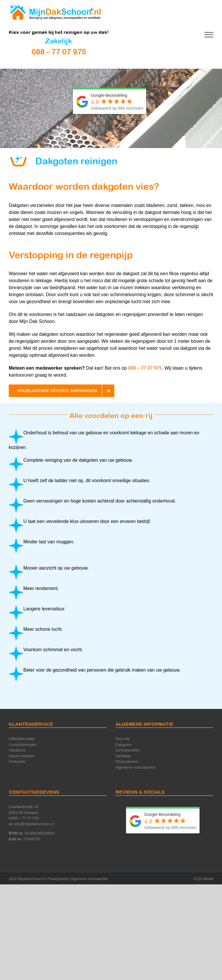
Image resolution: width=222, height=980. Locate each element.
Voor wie (123, 739)
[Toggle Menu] (209, 35)
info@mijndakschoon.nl (34, 824)
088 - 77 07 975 (59, 52)
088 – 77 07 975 (145, 368)
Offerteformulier (22, 739)
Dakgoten (124, 745)
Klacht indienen (22, 756)
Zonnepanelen (128, 750)
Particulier (17, 762)
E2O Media (204, 879)
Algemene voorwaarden (136, 767)
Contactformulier (23, 745)
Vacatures (17, 750)
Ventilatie (123, 756)
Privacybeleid (127, 762)
